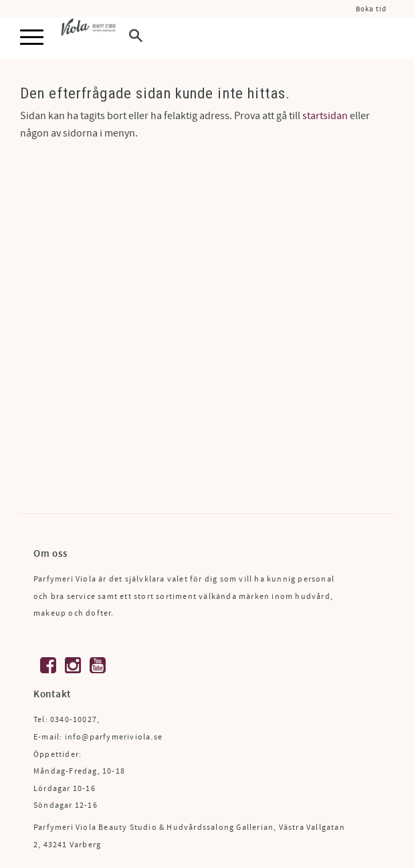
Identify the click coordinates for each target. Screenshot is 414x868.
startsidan (325, 116)
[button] (32, 38)
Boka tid (371, 9)
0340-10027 (74, 720)
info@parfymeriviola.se (114, 737)
